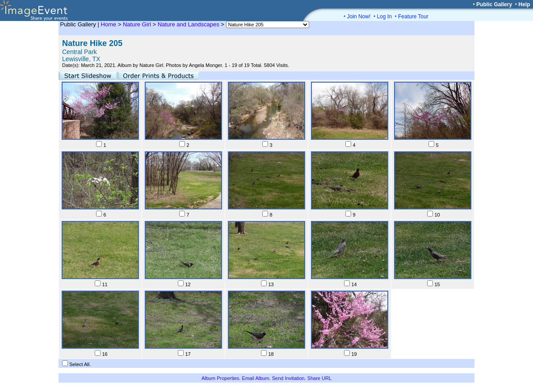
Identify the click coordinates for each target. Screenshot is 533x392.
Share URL (319, 378)
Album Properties (220, 378)
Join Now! (359, 17)
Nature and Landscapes (189, 24)
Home (108, 24)
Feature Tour (413, 17)
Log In (384, 17)
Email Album (255, 378)
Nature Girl (137, 24)
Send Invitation (288, 378)
